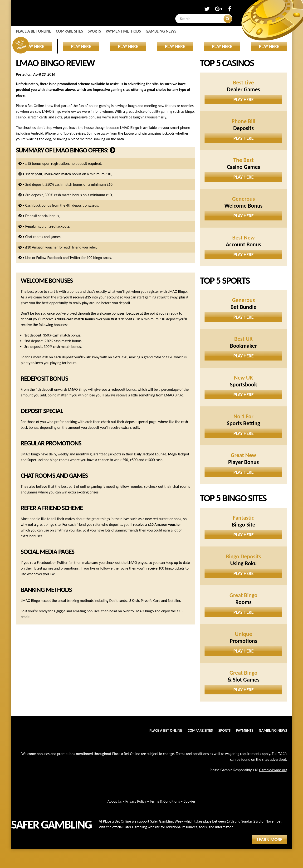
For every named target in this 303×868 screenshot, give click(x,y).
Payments (245, 730)
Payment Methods (123, 31)
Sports (94, 31)
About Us (115, 801)
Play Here (244, 99)
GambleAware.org (273, 770)
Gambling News (161, 31)
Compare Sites (69, 31)
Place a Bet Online (34, 31)
